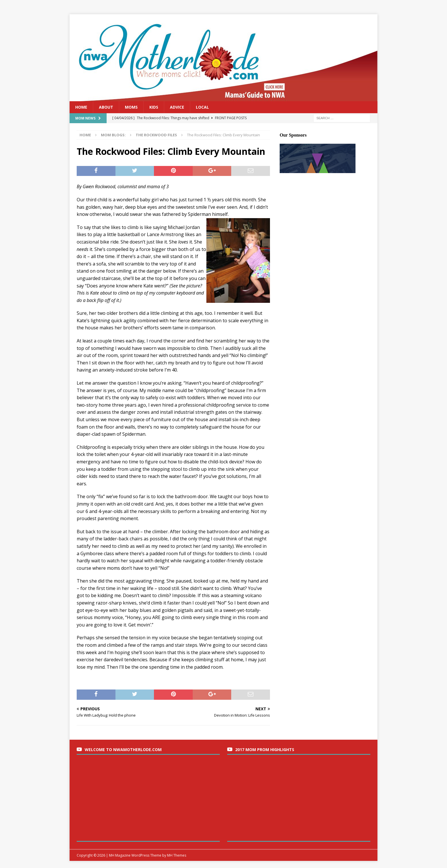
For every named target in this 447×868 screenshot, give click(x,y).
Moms (131, 107)
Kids (154, 107)
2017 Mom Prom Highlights (265, 750)
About (106, 107)
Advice (177, 107)
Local (202, 107)
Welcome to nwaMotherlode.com (123, 750)
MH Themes (177, 855)
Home (81, 107)
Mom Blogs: (113, 135)
